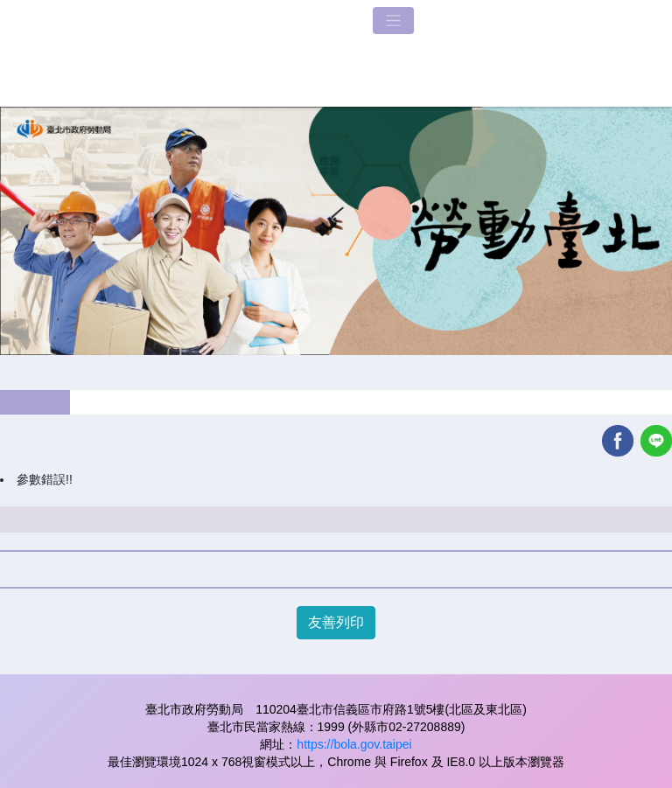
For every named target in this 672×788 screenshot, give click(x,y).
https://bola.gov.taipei (354, 744)
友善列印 (336, 622)
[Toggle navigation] (393, 21)
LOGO (179, 53)
